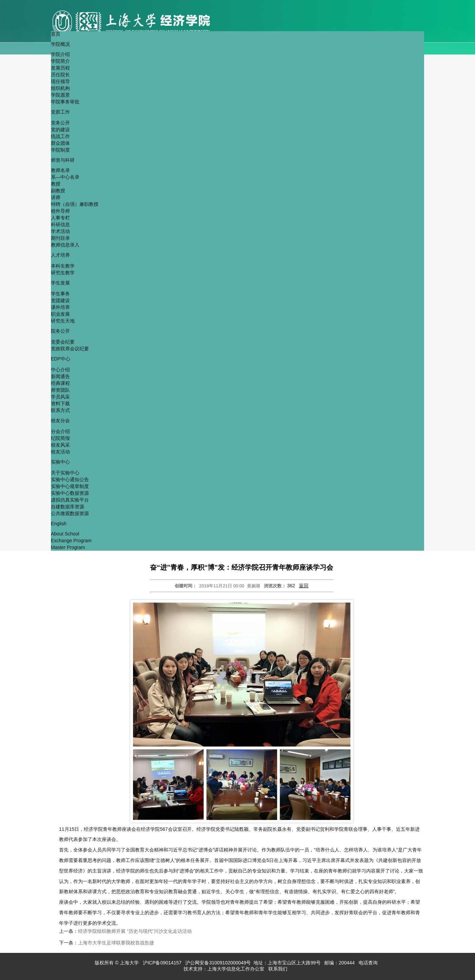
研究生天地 (63, 321)
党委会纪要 (63, 342)
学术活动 (60, 231)
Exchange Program (71, 541)
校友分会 (60, 420)
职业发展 (60, 314)
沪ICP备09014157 (163, 963)
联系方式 (60, 410)
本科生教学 (63, 266)
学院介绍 (60, 54)
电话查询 (369, 963)
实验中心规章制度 (70, 486)
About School (65, 534)
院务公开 (60, 331)
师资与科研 (63, 160)
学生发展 (60, 283)
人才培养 (60, 255)
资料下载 (60, 404)
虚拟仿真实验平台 (70, 500)
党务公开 (60, 123)
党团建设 (60, 300)
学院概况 (60, 44)
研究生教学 (63, 273)
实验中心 (60, 462)
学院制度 (60, 150)
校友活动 (60, 452)
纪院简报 (60, 438)
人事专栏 (60, 218)
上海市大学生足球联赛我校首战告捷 (116, 943)
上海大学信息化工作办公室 (238, 969)
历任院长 (60, 75)
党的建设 (60, 130)
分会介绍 (60, 431)
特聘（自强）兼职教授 (75, 204)
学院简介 (60, 61)
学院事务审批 (65, 102)
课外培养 (60, 307)
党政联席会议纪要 (70, 349)
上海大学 (129, 963)
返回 (304, 586)
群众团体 (60, 143)
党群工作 (60, 112)
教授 (56, 184)
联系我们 (279, 969)
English (59, 524)
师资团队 (60, 390)
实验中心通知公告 (70, 479)
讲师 (56, 197)
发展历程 (60, 68)
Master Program (68, 547)
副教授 (58, 191)
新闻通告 (60, 376)
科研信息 (60, 224)
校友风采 (60, 445)
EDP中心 (61, 359)
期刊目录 (60, 238)
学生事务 (60, 294)
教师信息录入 (65, 245)
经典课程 (60, 383)
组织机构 (60, 88)
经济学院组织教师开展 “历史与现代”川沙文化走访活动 (135, 931)
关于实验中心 (65, 473)
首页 (56, 34)
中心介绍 (60, 370)
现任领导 (60, 81)
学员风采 (60, 397)
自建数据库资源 (68, 507)
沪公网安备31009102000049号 (218, 963)
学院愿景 (60, 95)
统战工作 (60, 136)
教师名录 (60, 170)
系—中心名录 (65, 177)
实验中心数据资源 (70, 493)
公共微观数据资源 (70, 513)
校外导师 (60, 211)
